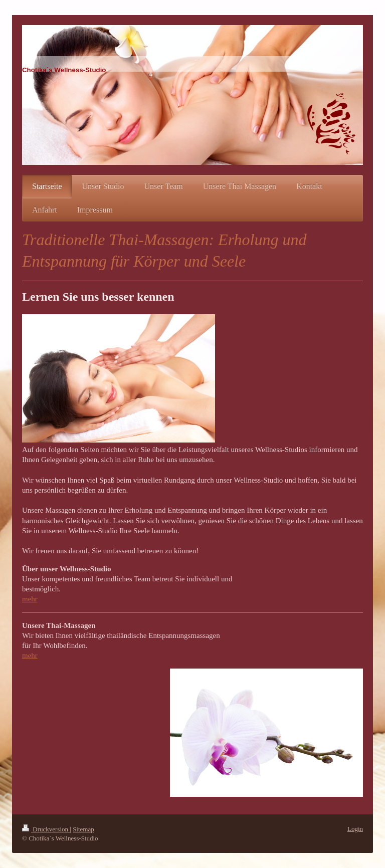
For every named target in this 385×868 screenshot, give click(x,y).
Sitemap (83, 829)
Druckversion (46, 829)
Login (355, 829)
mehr (30, 599)
